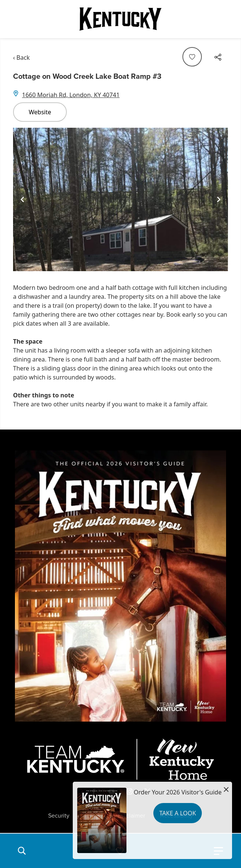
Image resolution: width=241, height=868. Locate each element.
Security (59, 816)
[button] (22, 851)
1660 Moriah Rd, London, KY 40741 (71, 95)
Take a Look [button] (178, 813)
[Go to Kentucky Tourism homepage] (120, 19)
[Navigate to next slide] (219, 199)
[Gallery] (120, 199)
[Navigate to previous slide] (22, 199)
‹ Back (21, 58)
